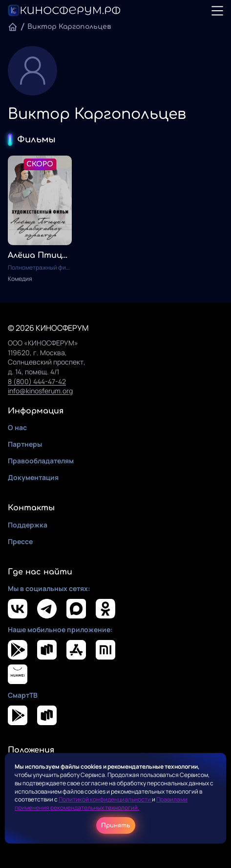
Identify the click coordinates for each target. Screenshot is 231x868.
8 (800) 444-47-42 (37, 381)
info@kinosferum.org (40, 391)
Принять (116, 825)
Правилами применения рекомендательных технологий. (101, 803)
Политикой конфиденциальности (105, 799)
